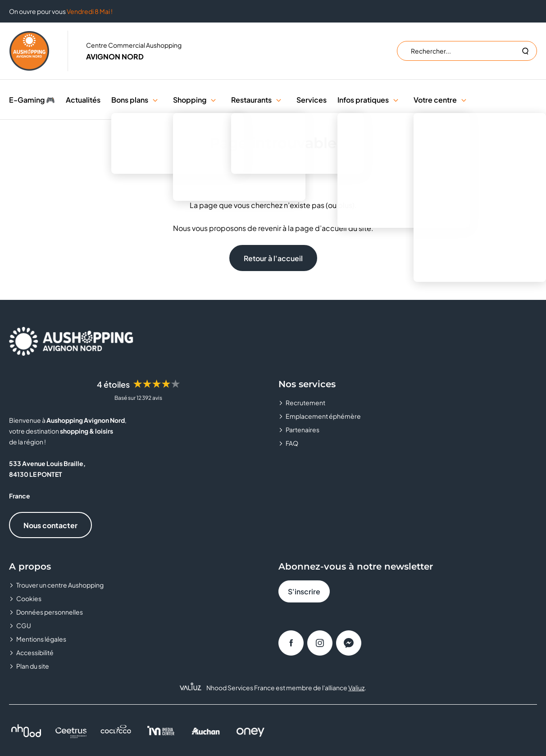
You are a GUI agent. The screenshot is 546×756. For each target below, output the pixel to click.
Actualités (83, 100)
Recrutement (305, 403)
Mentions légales (41, 639)
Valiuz (356, 688)
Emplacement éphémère (323, 416)
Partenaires (303, 430)
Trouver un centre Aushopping (60, 585)
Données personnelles (50, 612)
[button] (155, 100)
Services (312, 100)
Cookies (29, 598)
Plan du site (33, 666)
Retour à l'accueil (273, 258)
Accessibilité (35, 652)
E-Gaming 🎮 (32, 100)
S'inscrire (304, 591)
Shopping (190, 100)
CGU (24, 625)
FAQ (292, 443)
